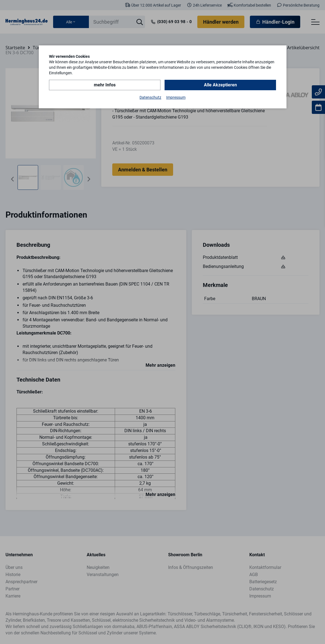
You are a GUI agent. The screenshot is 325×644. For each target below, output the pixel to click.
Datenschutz (150, 97)
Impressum (176, 97)
